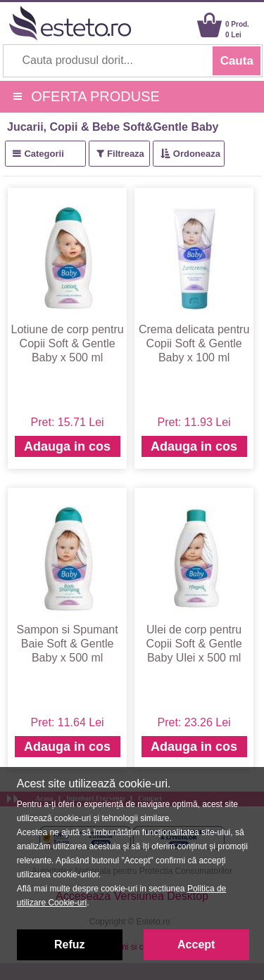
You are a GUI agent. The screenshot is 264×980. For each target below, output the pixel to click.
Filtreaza (126, 154)
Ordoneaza (197, 154)
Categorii (44, 154)
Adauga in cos (67, 446)
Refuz (70, 944)
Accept (196, 944)
